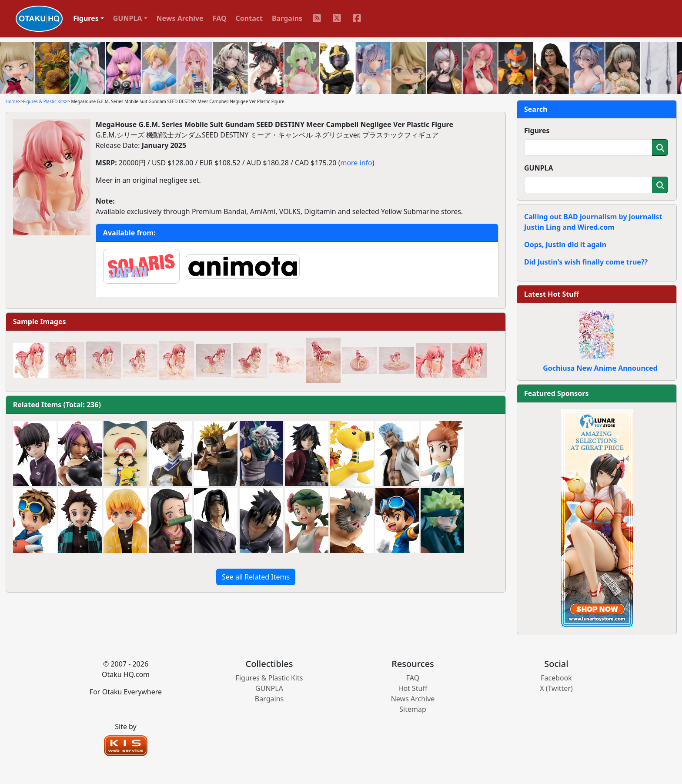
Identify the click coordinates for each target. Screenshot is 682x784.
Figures (537, 131)
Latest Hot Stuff (552, 294)
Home (12, 101)
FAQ (220, 18)
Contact (249, 18)
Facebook (556, 678)
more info (356, 163)
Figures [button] (86, 18)
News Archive (180, 18)
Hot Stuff (413, 688)
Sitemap (413, 709)
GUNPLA (539, 168)
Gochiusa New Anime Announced (600, 368)
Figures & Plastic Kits (44, 101)
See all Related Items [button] (256, 577)
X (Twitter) (556, 688)
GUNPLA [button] (128, 18)
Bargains (287, 18)
